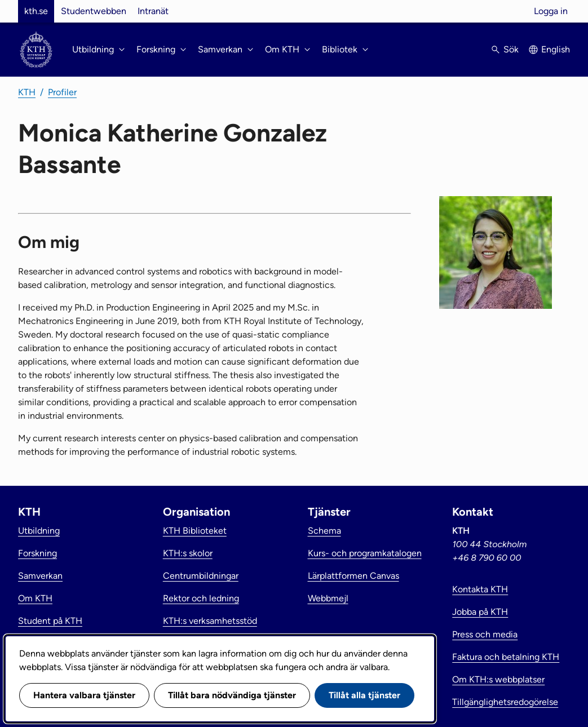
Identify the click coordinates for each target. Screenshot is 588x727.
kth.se (36, 11)
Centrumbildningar (201, 576)
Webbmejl (328, 598)
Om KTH (35, 598)
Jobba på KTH (480, 612)
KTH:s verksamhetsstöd (210, 621)
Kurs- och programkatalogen (365, 553)
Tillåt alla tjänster (364, 695)
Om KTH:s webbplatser (498, 679)
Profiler (62, 92)
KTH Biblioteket (195, 531)
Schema (324, 531)
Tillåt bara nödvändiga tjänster (232, 695)
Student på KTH (50, 621)
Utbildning (39, 531)
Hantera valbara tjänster (84, 695)
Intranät (153, 11)
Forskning (37, 553)
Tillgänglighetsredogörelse (505, 702)
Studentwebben (94, 11)
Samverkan (40, 576)
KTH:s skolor (188, 553)
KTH (27, 92)
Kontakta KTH (480, 589)
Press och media (485, 634)
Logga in (551, 11)
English (556, 49)
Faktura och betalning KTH (506, 657)
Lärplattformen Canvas (353, 576)
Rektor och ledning (201, 598)
